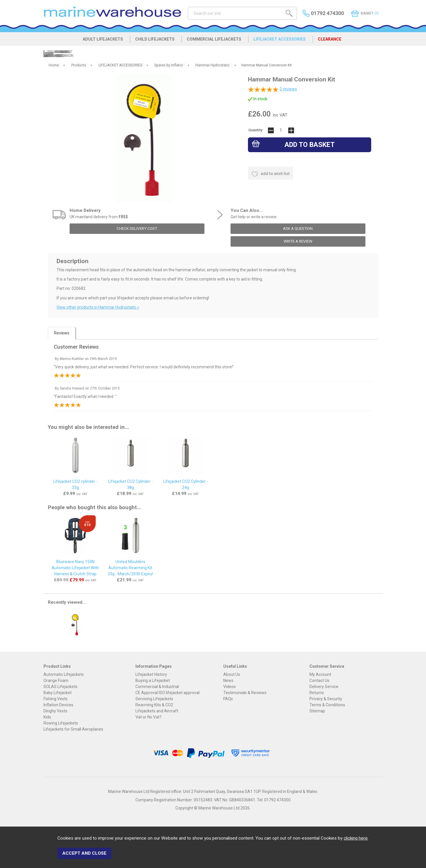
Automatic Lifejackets (64, 674)
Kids (47, 717)
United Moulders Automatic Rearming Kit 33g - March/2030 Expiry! (130, 568)
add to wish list (271, 174)
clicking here (356, 840)
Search (188, 7)
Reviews (62, 333)
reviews (288, 90)
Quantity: (256, 131)
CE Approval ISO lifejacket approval (167, 692)
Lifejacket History (151, 674)
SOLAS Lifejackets (60, 686)
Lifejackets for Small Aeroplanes (73, 729)
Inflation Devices (58, 705)
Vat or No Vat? (148, 717)
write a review (298, 241)
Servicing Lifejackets (154, 698)
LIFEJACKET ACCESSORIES (284, 41)
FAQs (228, 698)
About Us (232, 674)
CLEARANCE (337, 41)
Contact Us (319, 680)
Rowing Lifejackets (61, 723)
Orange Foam (56, 680)
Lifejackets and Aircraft (157, 711)
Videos (230, 686)
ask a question (298, 229)
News (228, 680)
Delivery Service (324, 686)
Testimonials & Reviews (245, 692)
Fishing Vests (56, 698)
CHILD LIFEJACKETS (153, 41)
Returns (317, 692)
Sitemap (317, 711)
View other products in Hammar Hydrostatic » (98, 307)
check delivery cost (137, 229)
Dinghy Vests (55, 711)
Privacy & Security (326, 698)
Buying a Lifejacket (153, 680)
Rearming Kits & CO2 (154, 705)
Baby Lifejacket (58, 692)
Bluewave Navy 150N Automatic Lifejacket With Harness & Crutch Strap (75, 568)
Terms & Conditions (327, 705)
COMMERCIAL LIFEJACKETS (215, 41)
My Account (320, 674)
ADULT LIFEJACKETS (98, 41)
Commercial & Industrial (157, 686)
